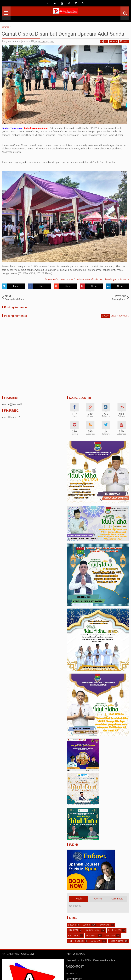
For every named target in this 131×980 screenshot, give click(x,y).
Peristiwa (110, 936)
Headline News (92, 930)
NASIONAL (91, 936)
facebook (124, 316)
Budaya (72, 925)
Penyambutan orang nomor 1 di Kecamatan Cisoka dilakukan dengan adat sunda (87, 279)
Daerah (86, 925)
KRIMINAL (73, 936)
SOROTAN (96, 941)
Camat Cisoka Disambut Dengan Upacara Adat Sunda (63, 34)
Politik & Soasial (76, 941)
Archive (98, 899)
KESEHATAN (114, 930)
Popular (79, 899)
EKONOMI (105, 925)
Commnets (117, 899)
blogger (105, 316)
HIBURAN (73, 930)
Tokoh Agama (116, 941)
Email (124, 41)
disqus (114, 316)
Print (114, 41)
